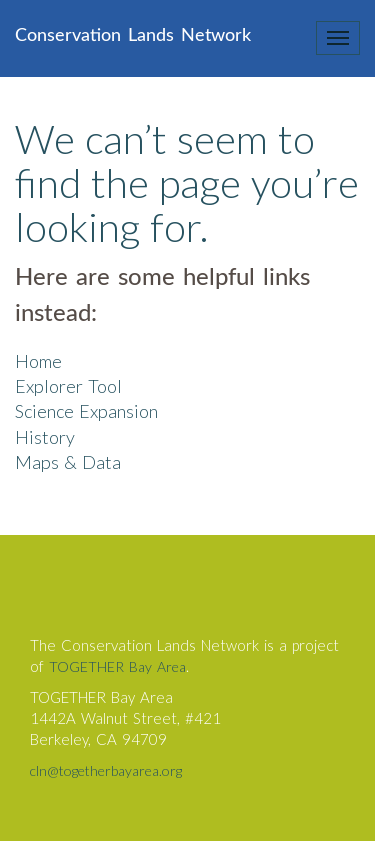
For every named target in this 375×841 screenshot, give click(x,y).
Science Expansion (86, 411)
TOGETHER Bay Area (117, 666)
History (45, 437)
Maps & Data (68, 462)
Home (38, 361)
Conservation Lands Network (133, 36)
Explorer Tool (68, 386)
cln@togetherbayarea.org (106, 770)
